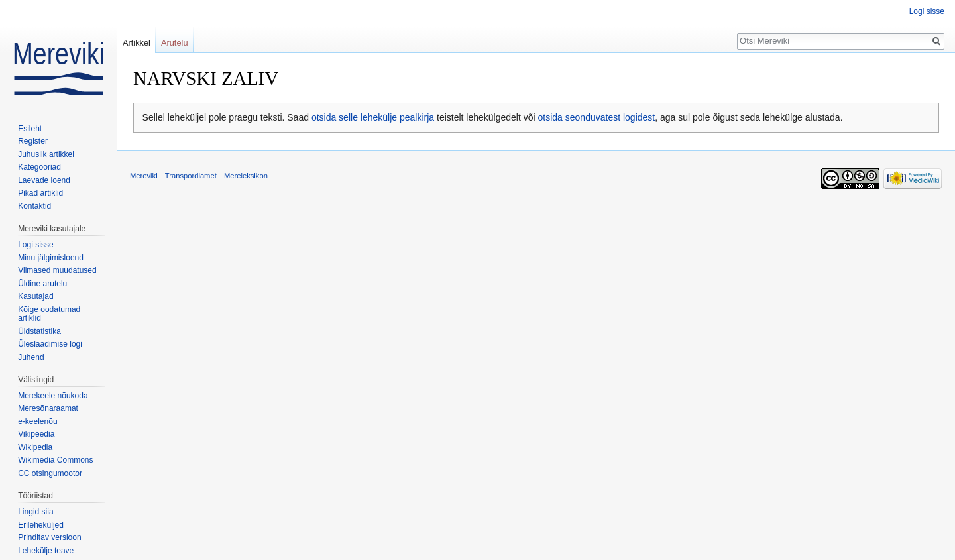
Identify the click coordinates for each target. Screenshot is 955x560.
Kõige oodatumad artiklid (49, 314)
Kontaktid (34, 206)
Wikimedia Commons (55, 460)
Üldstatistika (39, 331)
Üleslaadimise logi (50, 344)
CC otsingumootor (50, 473)
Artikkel (137, 43)
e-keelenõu (37, 421)
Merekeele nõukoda (53, 396)
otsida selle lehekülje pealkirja (373, 117)
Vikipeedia (36, 434)
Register (33, 141)
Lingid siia (35, 512)
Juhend (31, 357)
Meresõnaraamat (48, 408)
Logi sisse (927, 11)
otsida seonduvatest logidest (597, 117)
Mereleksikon (246, 176)
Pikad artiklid (40, 193)
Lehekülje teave (46, 551)
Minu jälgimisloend (51, 258)
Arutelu (175, 43)
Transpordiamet (191, 176)
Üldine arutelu (42, 284)
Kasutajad (35, 296)
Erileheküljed (41, 525)
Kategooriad (39, 167)
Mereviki (144, 176)
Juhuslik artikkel (46, 154)
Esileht (30, 129)
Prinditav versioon (49, 537)
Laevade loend (44, 180)
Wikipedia (35, 447)
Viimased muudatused (57, 270)
